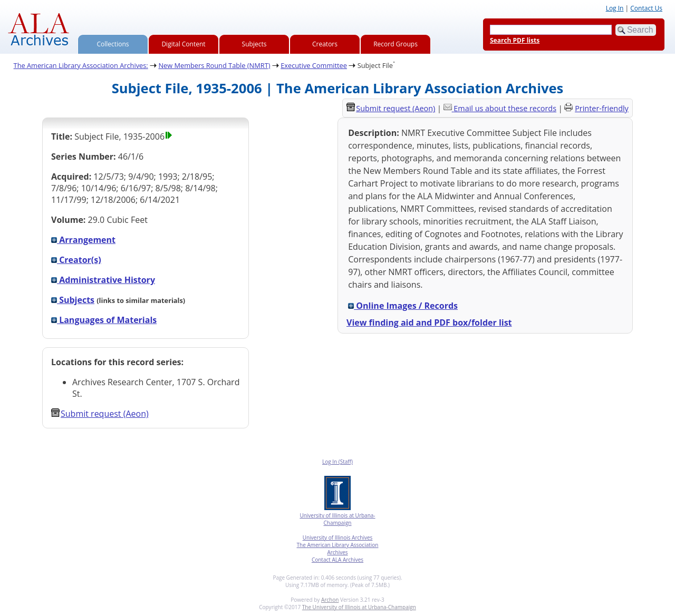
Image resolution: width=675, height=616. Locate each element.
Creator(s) (76, 260)
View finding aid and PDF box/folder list (429, 322)
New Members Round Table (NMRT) (214, 65)
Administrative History (103, 280)
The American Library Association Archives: (81, 65)
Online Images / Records (403, 306)
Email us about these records (505, 108)
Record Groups (396, 44)
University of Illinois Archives (338, 537)
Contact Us (646, 8)
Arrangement (83, 240)
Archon (330, 600)
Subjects (254, 44)
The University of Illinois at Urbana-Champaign (359, 607)
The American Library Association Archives (338, 549)
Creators (325, 44)
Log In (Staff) (337, 462)
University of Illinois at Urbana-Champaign (337, 519)
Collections (113, 44)
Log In (615, 8)
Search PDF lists (515, 40)
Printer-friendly (602, 108)
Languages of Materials (104, 320)
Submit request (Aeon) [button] (100, 414)
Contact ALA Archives (337, 560)
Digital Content (183, 44)
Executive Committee (314, 65)
